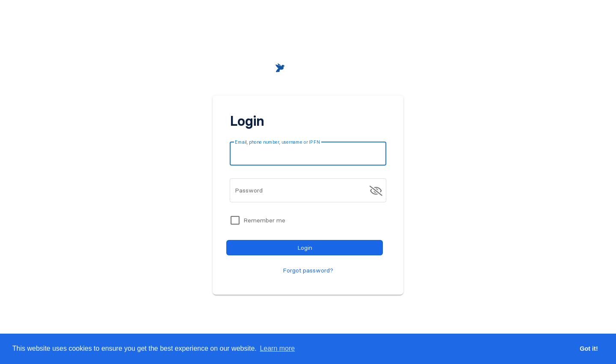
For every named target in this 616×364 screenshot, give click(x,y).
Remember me (264, 220)
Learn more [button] (277, 348)
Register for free (342, 312)
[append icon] (376, 191)
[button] (498, 22)
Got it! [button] (589, 349)
